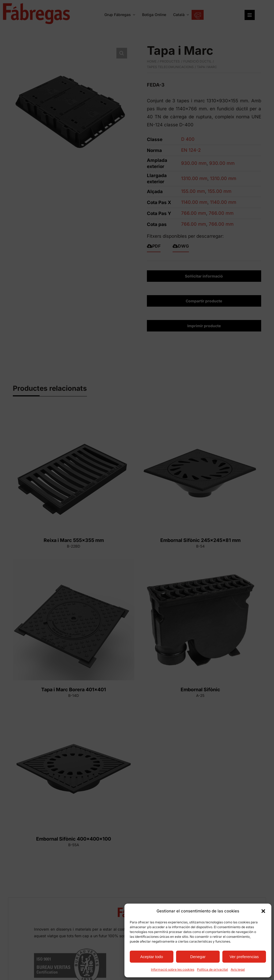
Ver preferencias (244, 957)
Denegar (198, 957)
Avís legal (238, 969)
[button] (263, 911)
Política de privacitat (212, 969)
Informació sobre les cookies (173, 969)
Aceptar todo (152, 957)
